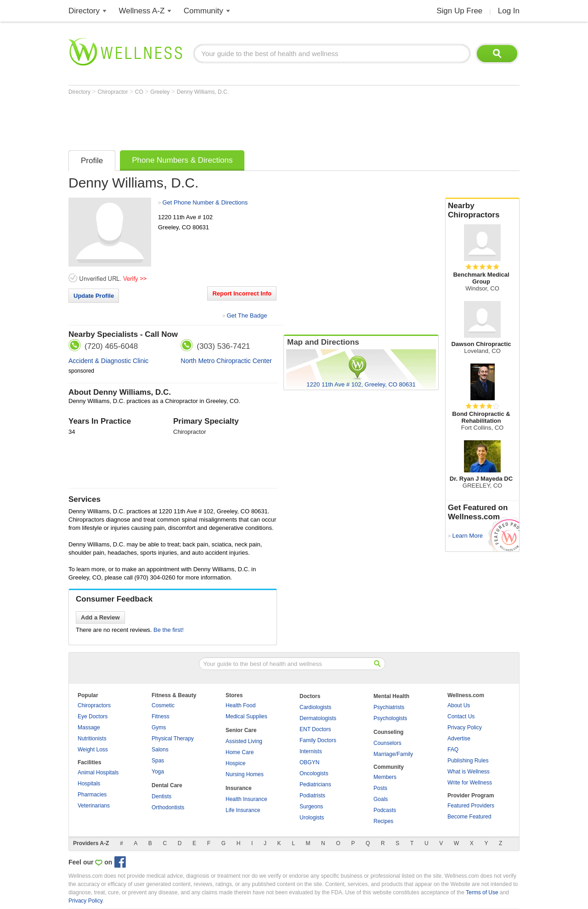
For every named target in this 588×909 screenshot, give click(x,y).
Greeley (161, 92)
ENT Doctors (315, 729)
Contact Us (461, 716)
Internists (311, 751)
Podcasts (385, 810)
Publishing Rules (468, 761)
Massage (89, 727)
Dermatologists (318, 718)
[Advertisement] (236, 120)
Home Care (240, 752)
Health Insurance (246, 799)
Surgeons (311, 807)
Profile (92, 161)
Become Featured (469, 817)
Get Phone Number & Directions (205, 202)
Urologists (312, 818)
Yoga (158, 772)
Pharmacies (92, 795)
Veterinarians (94, 806)
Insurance (239, 788)
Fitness (161, 716)
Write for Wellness (470, 783)
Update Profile (94, 296)
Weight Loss (93, 750)
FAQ (453, 750)
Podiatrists (312, 795)
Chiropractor (113, 92)
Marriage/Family (393, 754)
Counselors (387, 743)
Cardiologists (315, 707)
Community (204, 11)
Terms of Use (482, 892)
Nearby (482, 210)
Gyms (159, 727)
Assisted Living (244, 741)
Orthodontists (168, 807)
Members (385, 777)
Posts (380, 788)
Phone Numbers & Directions (182, 160)
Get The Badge (247, 315)
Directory (84, 11)
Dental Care (167, 785)
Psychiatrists (389, 707)
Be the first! (169, 630)
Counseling (388, 732)
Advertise (459, 739)
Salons (160, 750)
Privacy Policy (465, 727)
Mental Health (391, 696)
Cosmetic (163, 705)
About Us (459, 705)
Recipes (383, 821)
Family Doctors (318, 740)
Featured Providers (471, 806)
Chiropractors (94, 705)
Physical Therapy (173, 739)
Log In (509, 11)
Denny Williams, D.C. (203, 92)
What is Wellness (469, 772)
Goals (381, 799)
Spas (158, 761)
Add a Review (100, 617)
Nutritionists (92, 739)
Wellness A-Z (142, 11)
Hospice (235, 763)
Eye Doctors (93, 716)
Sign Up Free (459, 11)
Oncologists (314, 773)
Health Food (240, 705)
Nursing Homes (245, 774)
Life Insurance (243, 810)
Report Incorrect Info (242, 293)
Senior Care (241, 730)
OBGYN (309, 762)
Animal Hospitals (98, 773)
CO (140, 92)
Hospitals (89, 784)
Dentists (161, 796)
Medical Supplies (246, 716)
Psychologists (390, 718)
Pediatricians (315, 784)
